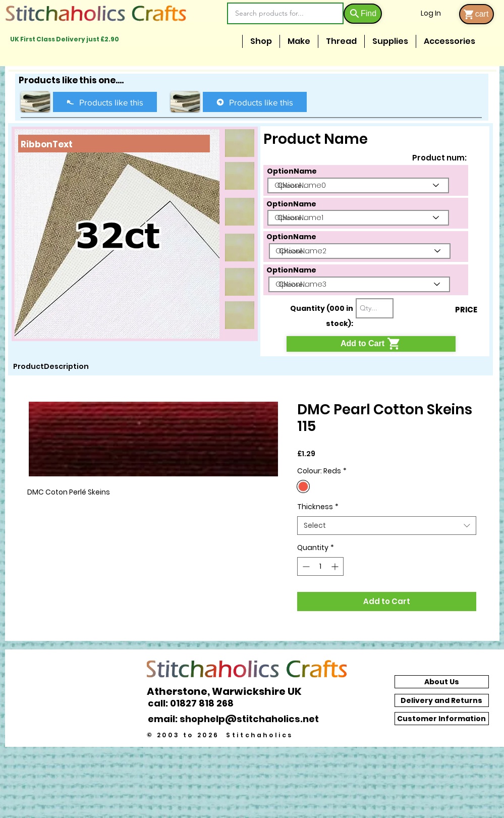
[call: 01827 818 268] (196, 703)
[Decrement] (305, 566)
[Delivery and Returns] (442, 700)
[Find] (363, 14)
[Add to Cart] (371, 344)
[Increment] (336, 566)
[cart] (477, 14)
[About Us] (442, 682)
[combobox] (387, 526)
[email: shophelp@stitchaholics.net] (236, 719)
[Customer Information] (442, 719)
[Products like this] (105, 102)
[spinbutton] (320, 566)
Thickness (318, 507)
